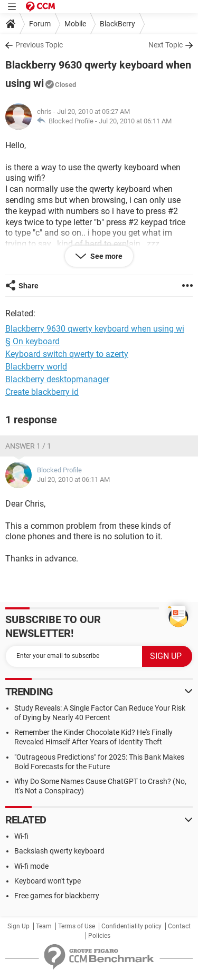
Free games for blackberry (57, 896)
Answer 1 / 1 (28, 446)
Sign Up (18, 926)
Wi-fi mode (31, 866)
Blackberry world (36, 367)
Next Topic (166, 45)
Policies (99, 936)
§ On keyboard (32, 341)
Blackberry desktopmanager (57, 379)
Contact (179, 926)
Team (44, 926)
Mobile (75, 24)
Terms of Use (77, 926)
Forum (40, 24)
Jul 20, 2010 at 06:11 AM (135, 121)
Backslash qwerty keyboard (59, 851)
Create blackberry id (42, 392)
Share (29, 286)
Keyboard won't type (48, 881)
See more (106, 256)
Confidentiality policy (131, 926)
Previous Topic (39, 45)
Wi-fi (21, 836)
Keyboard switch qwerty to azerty (67, 354)
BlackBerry (117, 24)
